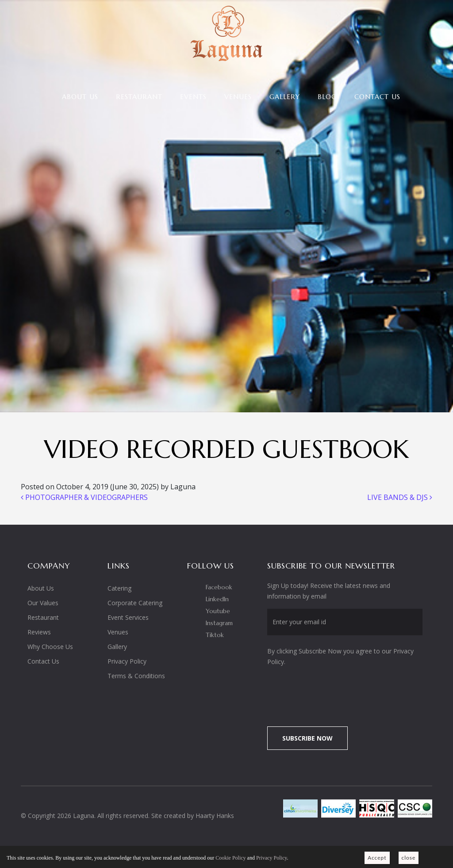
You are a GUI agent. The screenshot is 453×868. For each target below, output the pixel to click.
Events (193, 97)
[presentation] (341, 691)
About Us (80, 97)
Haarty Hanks (215, 816)
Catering (119, 588)
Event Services (128, 617)
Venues (238, 97)
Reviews (39, 632)
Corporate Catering (135, 603)
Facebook (219, 587)
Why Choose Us (50, 647)
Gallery (285, 97)
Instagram (219, 623)
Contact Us (377, 97)
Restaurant (139, 97)
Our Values (43, 603)
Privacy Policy (127, 661)
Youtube (218, 611)
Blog (327, 97)
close (409, 858)
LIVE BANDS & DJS (400, 497)
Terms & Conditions (136, 676)
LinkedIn (217, 599)
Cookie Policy (230, 858)
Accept (377, 858)
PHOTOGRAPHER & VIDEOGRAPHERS (84, 497)
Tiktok (215, 635)
